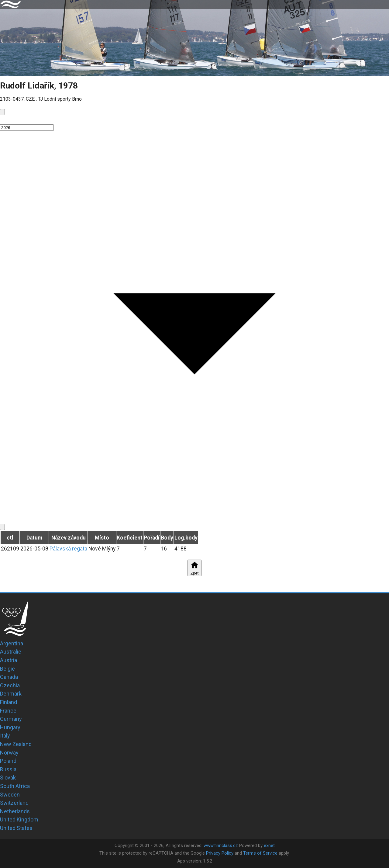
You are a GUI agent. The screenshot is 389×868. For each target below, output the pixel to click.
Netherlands (15, 811)
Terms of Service (260, 853)
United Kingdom (19, 819)
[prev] (2, 112)
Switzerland (14, 803)
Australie (11, 652)
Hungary (10, 727)
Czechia (10, 685)
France (8, 711)
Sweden (10, 795)
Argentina (12, 643)
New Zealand (16, 744)
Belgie (7, 669)
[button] (194, 120)
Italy (5, 736)
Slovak (8, 778)
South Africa (15, 786)
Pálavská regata (68, 549)
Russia (8, 769)
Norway (9, 753)
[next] (2, 527)
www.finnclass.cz (221, 845)
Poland (8, 761)
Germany (11, 719)
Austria (9, 660)
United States (16, 828)
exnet (269, 845)
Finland (9, 702)
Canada (9, 677)
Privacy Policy (220, 853)
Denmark (11, 694)
